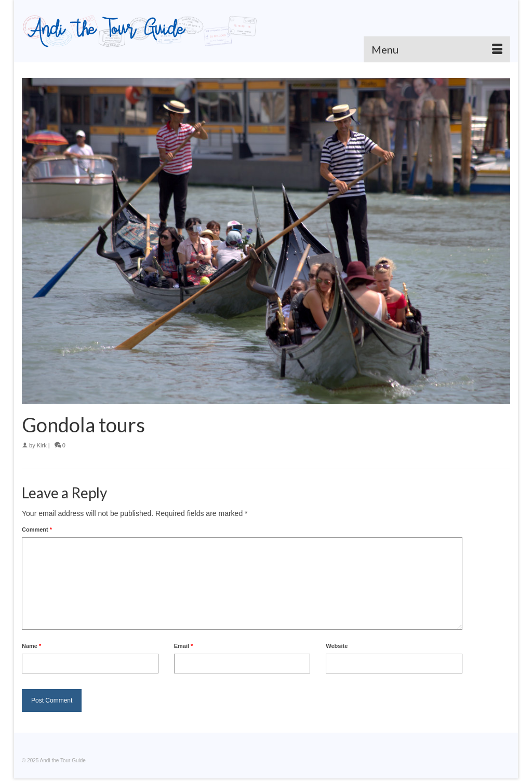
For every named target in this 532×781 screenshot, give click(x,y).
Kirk (42, 445)
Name (31, 646)
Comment (37, 530)
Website (337, 646)
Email (184, 646)
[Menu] (437, 49)
